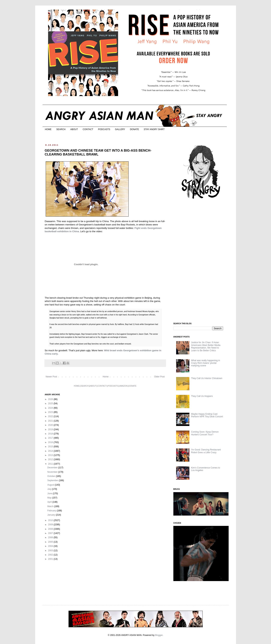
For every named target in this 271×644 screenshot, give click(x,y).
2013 (51, 455)
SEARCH (61, 129)
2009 (51, 525)
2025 (51, 404)
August (51, 485)
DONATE (134, 129)
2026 (51, 399)
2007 (51, 533)
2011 (51, 464)
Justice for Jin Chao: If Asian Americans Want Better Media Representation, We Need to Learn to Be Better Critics (206, 346)
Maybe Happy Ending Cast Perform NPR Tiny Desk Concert (207, 415)
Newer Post (51, 377)
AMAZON (124, 386)
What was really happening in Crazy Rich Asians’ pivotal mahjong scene (206, 363)
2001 (51, 559)
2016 (51, 442)
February (52, 511)
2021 (51, 421)
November (53, 472)
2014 (51, 451)
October (52, 476)
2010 (51, 520)
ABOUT (74, 129)
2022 (51, 416)
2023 (51, 412)
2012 (51, 459)
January (52, 515)
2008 (51, 529)
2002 (51, 555)
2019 (51, 429)
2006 (51, 537)
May (50, 498)
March (51, 506)
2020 (51, 425)
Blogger (159, 635)
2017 (51, 438)
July (50, 489)
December (53, 468)
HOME (48, 129)
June (50, 493)
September (53, 480)
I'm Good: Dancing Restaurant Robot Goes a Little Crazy (206, 451)
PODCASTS (104, 129)
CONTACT (88, 129)
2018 (51, 434)
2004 (51, 546)
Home (106, 377)
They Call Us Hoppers (202, 396)
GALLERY (120, 129)
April (50, 502)
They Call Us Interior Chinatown (207, 378)
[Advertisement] (201, 261)
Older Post (159, 377)
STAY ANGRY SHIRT (154, 129)
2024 (51, 408)
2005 (51, 542)
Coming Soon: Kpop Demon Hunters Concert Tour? (205, 433)
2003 (51, 551)
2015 (51, 447)
